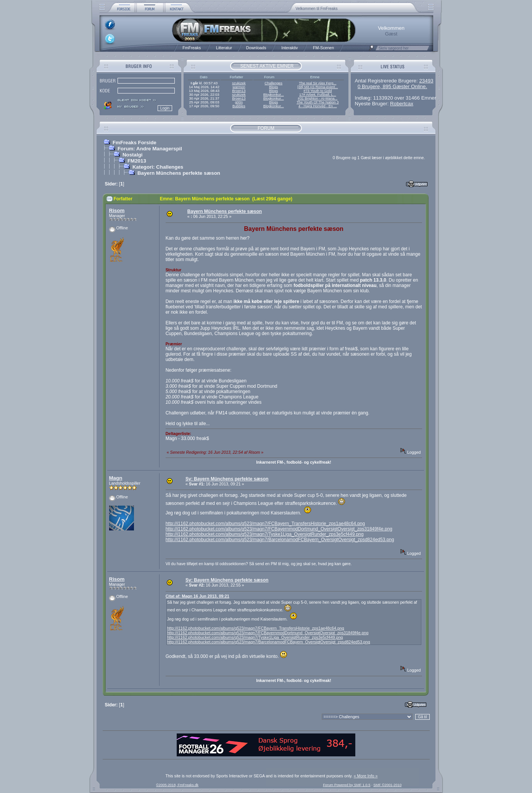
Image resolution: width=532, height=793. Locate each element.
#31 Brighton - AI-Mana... (318, 98)
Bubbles (239, 106)
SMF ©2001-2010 (387, 785)
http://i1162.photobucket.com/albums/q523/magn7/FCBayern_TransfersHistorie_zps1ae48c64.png (265, 524)
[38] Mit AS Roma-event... (318, 87)
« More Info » (366, 776)
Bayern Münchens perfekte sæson (179, 173)
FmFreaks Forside (135, 143)
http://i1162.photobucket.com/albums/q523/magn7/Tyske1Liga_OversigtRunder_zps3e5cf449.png (265, 534)
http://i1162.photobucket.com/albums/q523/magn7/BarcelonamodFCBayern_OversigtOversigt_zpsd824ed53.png (280, 540)
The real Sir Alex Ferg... (318, 83)
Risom (117, 210)
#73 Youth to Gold (318, 91)
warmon (239, 87)
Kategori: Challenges (158, 167)
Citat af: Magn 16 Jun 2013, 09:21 (197, 596)
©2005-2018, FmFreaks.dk (177, 785)
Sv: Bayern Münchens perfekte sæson (227, 479)
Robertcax (402, 104)
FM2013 (137, 161)
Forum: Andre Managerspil (150, 149)
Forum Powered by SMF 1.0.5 (347, 785)
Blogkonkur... (274, 95)
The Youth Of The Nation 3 (318, 102)
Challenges (273, 83)
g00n (239, 102)
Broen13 (239, 91)
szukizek (239, 83)
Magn (116, 478)
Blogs (273, 87)
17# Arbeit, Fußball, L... (318, 95)
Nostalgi (133, 155)
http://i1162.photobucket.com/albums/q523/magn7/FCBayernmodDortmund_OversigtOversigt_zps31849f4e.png (279, 529)
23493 (426, 81)
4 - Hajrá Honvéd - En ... (318, 106)
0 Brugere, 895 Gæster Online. (392, 86)
